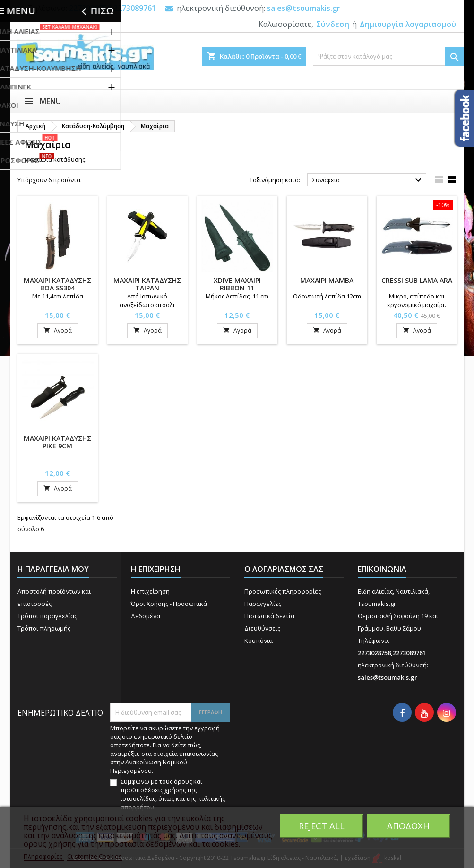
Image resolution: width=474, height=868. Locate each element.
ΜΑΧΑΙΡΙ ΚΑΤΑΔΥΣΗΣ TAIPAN (147, 284)
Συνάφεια (368, 180)
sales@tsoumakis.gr (304, 8)
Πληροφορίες (44, 856)
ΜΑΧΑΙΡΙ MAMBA (327, 280)
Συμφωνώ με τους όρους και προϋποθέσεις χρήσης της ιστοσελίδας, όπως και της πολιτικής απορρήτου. (173, 794)
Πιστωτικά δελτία (269, 616)
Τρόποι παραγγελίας (47, 616)
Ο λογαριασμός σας (284, 569)
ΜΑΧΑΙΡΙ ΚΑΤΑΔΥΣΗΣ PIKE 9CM (57, 442)
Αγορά (58, 330)
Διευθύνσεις (262, 628)
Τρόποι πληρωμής (44, 628)
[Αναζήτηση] (388, 56)
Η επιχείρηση (150, 591)
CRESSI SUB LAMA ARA (417, 280)
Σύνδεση (333, 24)
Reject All (322, 826)
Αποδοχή (408, 826)
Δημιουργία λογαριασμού (408, 24)
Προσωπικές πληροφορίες (283, 591)
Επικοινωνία (382, 569)
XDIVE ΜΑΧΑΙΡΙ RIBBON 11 (237, 284)
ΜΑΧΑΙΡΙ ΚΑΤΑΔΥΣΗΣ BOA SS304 (57, 284)
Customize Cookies (95, 856)
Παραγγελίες (263, 604)
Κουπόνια (259, 640)
